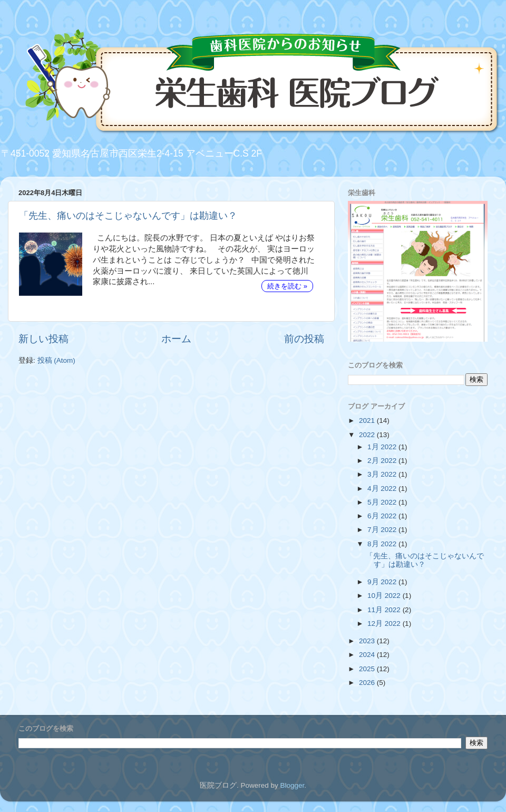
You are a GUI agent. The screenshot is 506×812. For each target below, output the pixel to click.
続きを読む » (287, 286)
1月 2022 (383, 447)
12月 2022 (385, 623)
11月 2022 (385, 610)
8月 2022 (383, 544)
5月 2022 (383, 502)
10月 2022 (385, 596)
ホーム (176, 339)
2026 (368, 683)
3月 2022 (383, 474)
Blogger (292, 785)
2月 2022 (383, 461)
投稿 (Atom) (56, 360)
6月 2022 (383, 516)
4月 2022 (383, 489)
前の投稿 (304, 339)
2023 (368, 641)
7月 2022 (383, 530)
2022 (368, 435)
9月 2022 (383, 582)
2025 (368, 669)
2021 (368, 420)
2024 (368, 655)
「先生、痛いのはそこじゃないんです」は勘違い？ (128, 216)
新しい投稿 (43, 339)
